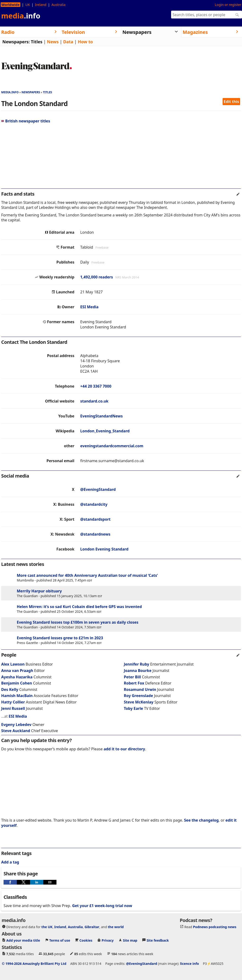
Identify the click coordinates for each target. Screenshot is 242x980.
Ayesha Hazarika (17, 677)
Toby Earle (133, 708)
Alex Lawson (13, 664)
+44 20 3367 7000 (96, 386)
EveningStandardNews (102, 416)
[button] (10, 882)
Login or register (228, 5)
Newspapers (31, 92)
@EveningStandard (98, 489)
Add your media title (23, 940)
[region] (121, 158)
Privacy (108, 940)
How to (85, 42)
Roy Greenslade (138, 696)
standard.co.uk (94, 401)
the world (116, 927)
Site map (130, 940)
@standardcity (94, 504)
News (53, 42)
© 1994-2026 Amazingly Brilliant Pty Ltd (34, 964)
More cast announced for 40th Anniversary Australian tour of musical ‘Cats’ (87, 575)
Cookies (86, 940)
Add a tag (10, 862)
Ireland (41, 5)
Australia (58, 5)
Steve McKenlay (139, 702)
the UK (47, 927)
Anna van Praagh (17, 671)
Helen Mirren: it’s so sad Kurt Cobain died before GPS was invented (79, 607)
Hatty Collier (13, 702)
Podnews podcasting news (215, 927)
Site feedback (158, 940)
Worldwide (11, 5)
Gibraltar (92, 927)
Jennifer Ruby (136, 664)
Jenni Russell (13, 708)
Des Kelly (10, 689)
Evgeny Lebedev (16, 725)
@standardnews (95, 534)
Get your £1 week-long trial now (102, 906)
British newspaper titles (26, 121)
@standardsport (95, 519)
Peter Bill (132, 677)
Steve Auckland (16, 731)
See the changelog (201, 820)
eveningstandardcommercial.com (112, 446)
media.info (10, 92)
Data (68, 42)
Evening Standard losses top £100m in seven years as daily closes (78, 622)
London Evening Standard (104, 549)
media (21, 16)
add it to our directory (124, 749)
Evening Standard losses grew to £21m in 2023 (60, 638)
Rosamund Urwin (140, 689)
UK (28, 5)
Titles (37, 42)
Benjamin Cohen (17, 683)
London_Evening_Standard (105, 431)
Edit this (231, 102)
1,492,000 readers (97, 277)
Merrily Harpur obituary (39, 591)
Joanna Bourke (138, 671)
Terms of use (60, 940)
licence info (190, 964)
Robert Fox (134, 683)
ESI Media (89, 307)
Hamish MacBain (17, 696)
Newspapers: (16, 42)
